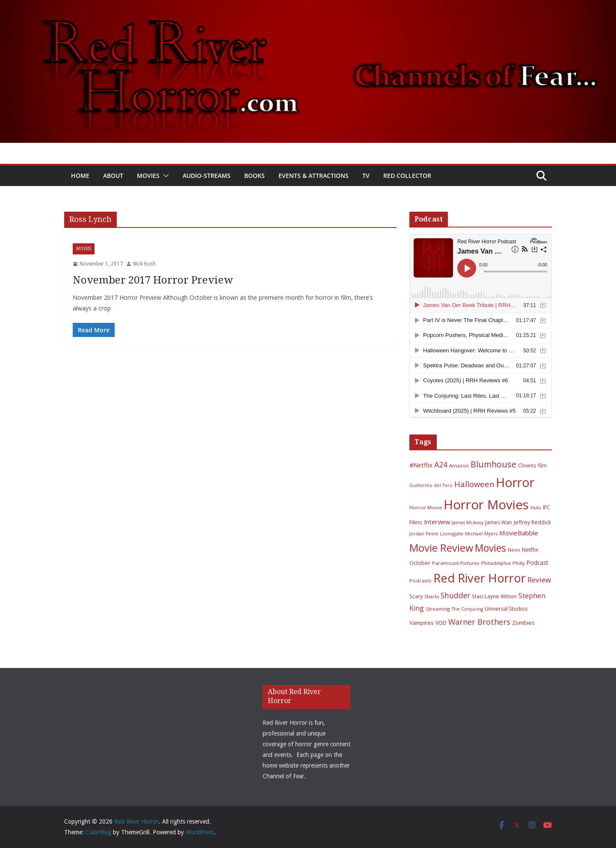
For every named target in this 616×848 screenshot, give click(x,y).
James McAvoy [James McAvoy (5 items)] (468, 523)
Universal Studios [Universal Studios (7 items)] (506, 609)
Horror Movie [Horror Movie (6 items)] (426, 507)
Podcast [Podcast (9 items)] (537, 563)
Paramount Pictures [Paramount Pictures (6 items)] (456, 563)
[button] (164, 176)
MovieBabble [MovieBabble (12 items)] (519, 533)
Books (255, 176)
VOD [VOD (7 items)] (441, 623)
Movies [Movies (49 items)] (490, 548)
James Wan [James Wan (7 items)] (499, 522)
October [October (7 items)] (420, 563)
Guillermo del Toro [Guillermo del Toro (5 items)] (431, 485)
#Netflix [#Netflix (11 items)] (421, 465)
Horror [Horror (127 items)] (515, 482)
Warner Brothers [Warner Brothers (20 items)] (479, 622)
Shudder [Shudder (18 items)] (455, 595)
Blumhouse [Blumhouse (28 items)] (493, 464)
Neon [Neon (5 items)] (514, 550)
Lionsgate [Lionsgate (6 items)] (452, 533)
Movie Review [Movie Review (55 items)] (441, 548)
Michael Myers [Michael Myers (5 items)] (481, 534)
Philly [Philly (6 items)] (519, 563)
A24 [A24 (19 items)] (441, 464)
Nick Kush (144, 264)
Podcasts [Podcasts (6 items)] (421, 581)
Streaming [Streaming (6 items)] (438, 609)
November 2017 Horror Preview (153, 280)
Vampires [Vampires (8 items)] (422, 623)
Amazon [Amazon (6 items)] (459, 465)
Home (80, 176)
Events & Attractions (314, 176)
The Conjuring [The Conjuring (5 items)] (467, 609)
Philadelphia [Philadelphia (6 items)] (496, 563)
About (113, 176)
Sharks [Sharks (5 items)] (432, 597)
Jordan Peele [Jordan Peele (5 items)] (424, 534)
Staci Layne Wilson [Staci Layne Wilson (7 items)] (494, 596)
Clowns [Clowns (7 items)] (527, 465)
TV (366, 176)
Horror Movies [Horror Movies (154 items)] (486, 505)
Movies (148, 176)
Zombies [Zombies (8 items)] (523, 623)
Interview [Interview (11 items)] (437, 522)
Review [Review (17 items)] (539, 580)
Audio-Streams (207, 176)
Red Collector (407, 176)
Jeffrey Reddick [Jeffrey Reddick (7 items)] (532, 522)
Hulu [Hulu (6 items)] (536, 507)
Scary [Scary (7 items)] (416, 596)
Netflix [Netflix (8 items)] (530, 550)
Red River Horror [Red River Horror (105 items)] (480, 578)
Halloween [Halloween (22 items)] (474, 484)
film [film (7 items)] (542, 465)
